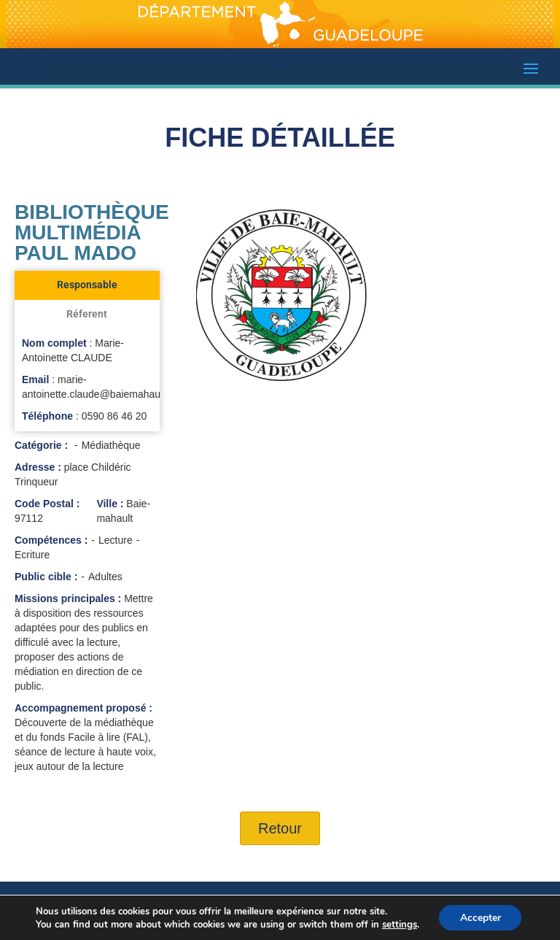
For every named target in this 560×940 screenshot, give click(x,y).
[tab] (87, 285)
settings (398, 924)
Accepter (481, 917)
